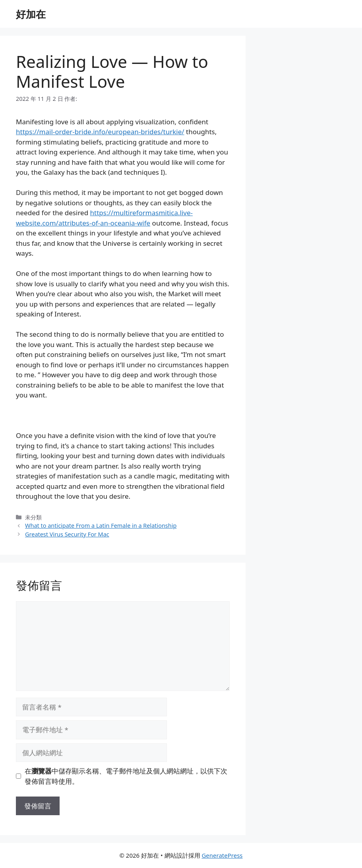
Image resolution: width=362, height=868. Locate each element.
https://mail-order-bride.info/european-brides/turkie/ (100, 132)
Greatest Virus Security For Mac (67, 534)
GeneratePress (222, 855)
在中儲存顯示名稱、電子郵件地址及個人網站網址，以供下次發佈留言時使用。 (126, 776)
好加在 (31, 14)
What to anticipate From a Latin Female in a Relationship (101, 526)
